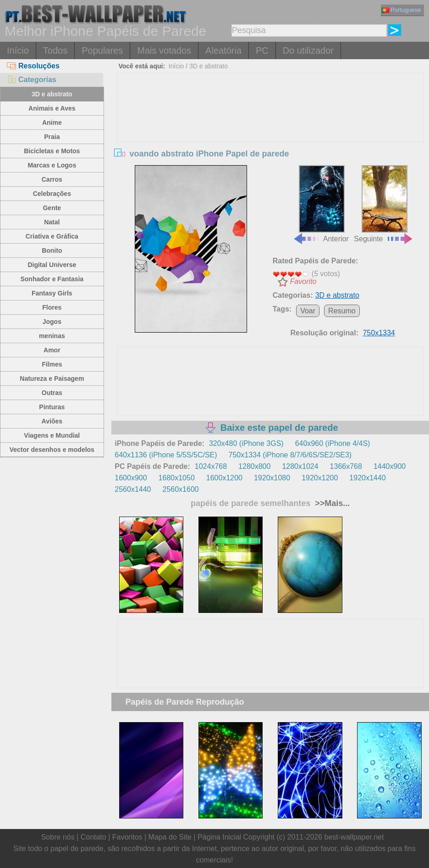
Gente (52, 208)
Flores (52, 307)
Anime (52, 122)
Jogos (52, 322)
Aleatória (223, 50)
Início (18, 50)
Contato (93, 837)
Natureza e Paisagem (52, 378)
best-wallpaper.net (354, 837)
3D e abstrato (52, 94)
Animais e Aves (52, 108)
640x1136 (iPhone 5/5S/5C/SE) (166, 455)
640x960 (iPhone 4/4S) (333, 443)
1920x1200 (320, 478)
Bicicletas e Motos (52, 151)
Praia (52, 137)
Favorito (303, 281)
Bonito (52, 250)
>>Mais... (331, 503)
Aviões (52, 421)
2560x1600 (180, 489)
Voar (308, 311)
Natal (52, 222)
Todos (55, 50)
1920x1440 (367, 478)
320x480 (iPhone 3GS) (246, 443)
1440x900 (390, 466)
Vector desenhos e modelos (52, 450)
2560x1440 (133, 489)
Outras (52, 393)
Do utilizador (308, 50)
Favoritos (127, 837)
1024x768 (211, 466)
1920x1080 (272, 478)
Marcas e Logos (52, 165)
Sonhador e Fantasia (52, 279)
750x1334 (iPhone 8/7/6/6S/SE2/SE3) (290, 455)
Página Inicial (219, 837)
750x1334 (379, 333)
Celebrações (52, 194)
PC (262, 50)
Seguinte (383, 204)
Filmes (52, 364)
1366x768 (346, 466)
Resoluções (33, 66)
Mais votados (164, 50)
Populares (102, 50)
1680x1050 (177, 478)
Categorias (32, 80)
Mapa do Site (170, 837)
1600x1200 (224, 478)
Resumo (342, 311)
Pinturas (52, 407)
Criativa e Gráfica (52, 236)
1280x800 (254, 466)
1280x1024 (300, 466)
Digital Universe (52, 265)
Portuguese (401, 10)
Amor (52, 350)
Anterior (321, 204)
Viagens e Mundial (52, 435)
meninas (52, 336)
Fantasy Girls (52, 293)
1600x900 (131, 478)
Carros (52, 179)
